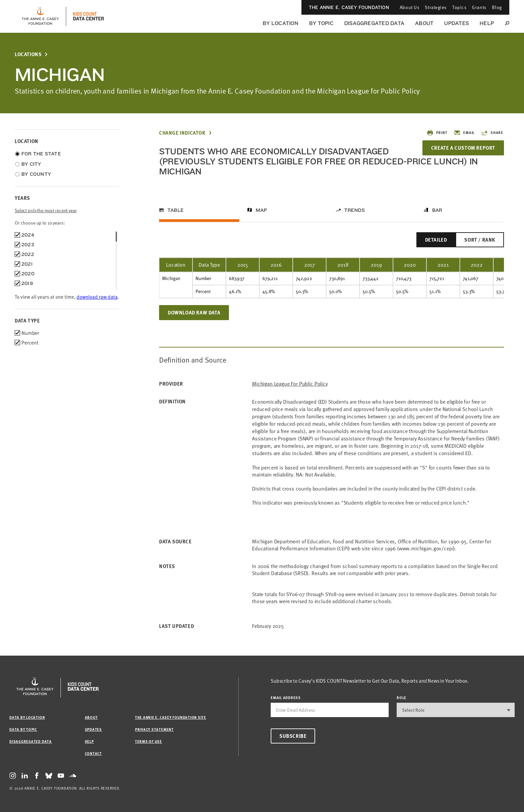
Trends (355, 210)
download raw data (97, 297)
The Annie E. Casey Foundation (349, 7)
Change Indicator (182, 133)
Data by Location (27, 717)
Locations (28, 54)
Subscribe (293, 736)
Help (487, 23)
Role (402, 698)
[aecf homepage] (40, 16)
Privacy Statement (154, 729)
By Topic (321, 23)
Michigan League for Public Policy (290, 384)
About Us (410, 7)
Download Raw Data (194, 312)
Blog (497, 7)
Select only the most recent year (46, 210)
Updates (456, 23)
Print (437, 133)
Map (261, 210)
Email (464, 133)
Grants (479, 7)
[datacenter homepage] (89, 16)
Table (175, 210)
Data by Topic (23, 729)
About (424, 23)
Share (492, 133)
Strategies (436, 7)
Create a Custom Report (463, 148)
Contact (93, 753)
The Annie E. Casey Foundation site (171, 717)
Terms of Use (149, 741)
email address (286, 698)
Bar (437, 210)
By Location (281, 23)
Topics (459, 7)
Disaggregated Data (374, 23)
